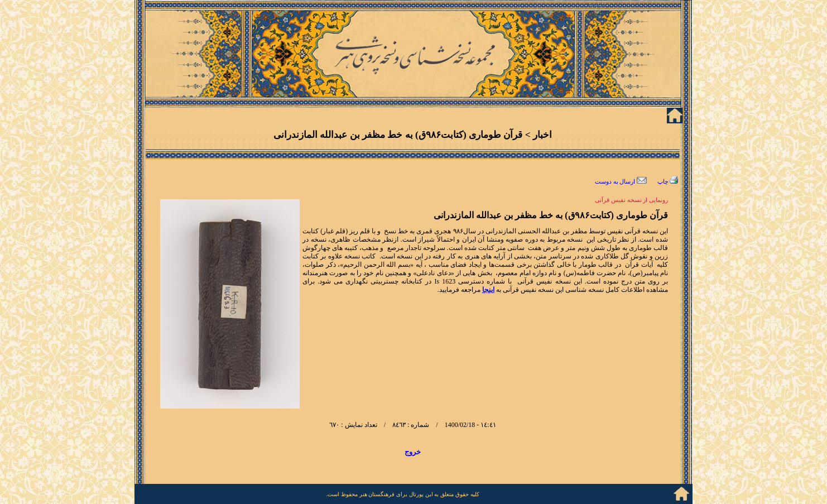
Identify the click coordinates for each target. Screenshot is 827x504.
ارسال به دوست (621, 182)
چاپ (668, 182)
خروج (413, 452)
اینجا (488, 290)
